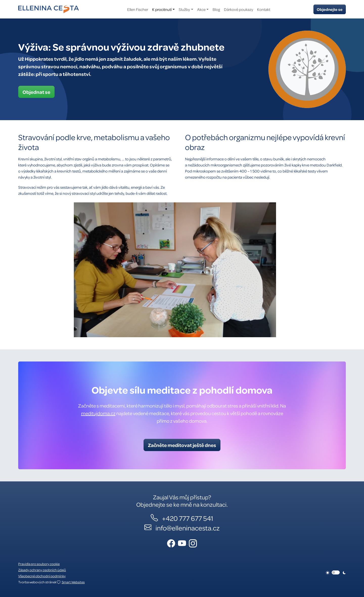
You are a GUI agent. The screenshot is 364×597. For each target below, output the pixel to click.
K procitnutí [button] (162, 9)
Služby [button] (184, 9)
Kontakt (264, 9)
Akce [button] (201, 9)
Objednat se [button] (36, 92)
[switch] (336, 572)
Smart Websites (73, 582)
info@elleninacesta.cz (188, 528)
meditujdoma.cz (98, 413)
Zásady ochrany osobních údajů (42, 570)
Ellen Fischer (138, 9)
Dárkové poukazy (238, 9)
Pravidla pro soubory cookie (39, 564)
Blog (216, 9)
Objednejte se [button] (330, 9)
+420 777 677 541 (188, 518)
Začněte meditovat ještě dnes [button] (182, 445)
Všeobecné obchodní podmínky (42, 576)
